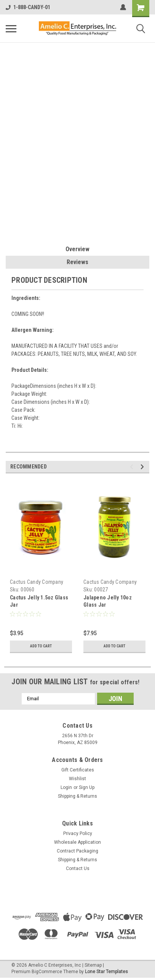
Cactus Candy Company (37, 582)
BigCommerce (47, 972)
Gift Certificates (78, 770)
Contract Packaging (77, 851)
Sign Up (87, 787)
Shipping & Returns (77, 796)
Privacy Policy (78, 833)
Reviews (77, 262)
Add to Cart (41, 646)
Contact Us (78, 868)
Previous (133, 467)
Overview (77, 249)
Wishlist (77, 779)
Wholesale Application (77, 842)
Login (66, 787)
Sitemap (93, 965)
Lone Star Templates (106, 972)
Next (143, 467)
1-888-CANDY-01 (28, 7)
